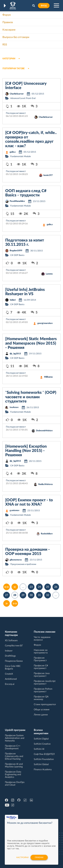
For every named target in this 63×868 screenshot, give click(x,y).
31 (39, 595)
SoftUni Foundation (44, 759)
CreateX (9, 674)
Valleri (13, 300)
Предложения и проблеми (23, 564)
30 (31, 595)
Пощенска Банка (14, 661)
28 (15, 595)
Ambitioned (11, 679)
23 (31, 587)
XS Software (11, 641)
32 (48, 595)
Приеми (39, 857)
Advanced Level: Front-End (23, 98)
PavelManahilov (17, 201)
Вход (44, 6)
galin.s (13, 152)
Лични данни (41, 715)
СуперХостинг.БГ (14, 646)
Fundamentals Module (21, 157)
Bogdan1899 (16, 251)
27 (7, 595)
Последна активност (16, 113)
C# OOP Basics (17, 255)
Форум (7, 15)
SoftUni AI (39, 749)
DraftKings (10, 656)
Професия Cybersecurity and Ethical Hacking (14, 756)
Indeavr (9, 651)
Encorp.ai (10, 684)
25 (48, 587)
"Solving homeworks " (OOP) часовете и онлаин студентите (31, 397)
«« (7, 587)
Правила (8, 22)
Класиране (9, 30)
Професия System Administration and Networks (15, 738)
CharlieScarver (17, 94)
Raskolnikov (47, 534)
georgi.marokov (45, 323)
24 (39, 587)
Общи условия (42, 710)
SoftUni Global (41, 764)
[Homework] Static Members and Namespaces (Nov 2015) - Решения (31, 343)
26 (56, 587)
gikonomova (16, 560)
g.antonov (15, 510)
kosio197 (48, 175)
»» (15, 603)
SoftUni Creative (42, 744)
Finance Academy (43, 770)
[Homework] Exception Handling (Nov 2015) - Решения (26, 451)
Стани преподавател (45, 704)
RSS (5, 45)
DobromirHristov (44, 431)
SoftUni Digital (41, 739)
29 (23, 595)
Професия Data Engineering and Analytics (13, 775)
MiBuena (48, 377)
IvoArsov (14, 407)
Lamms (49, 274)
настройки (22, 857)
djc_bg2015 (15, 354)
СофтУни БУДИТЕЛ (44, 754)
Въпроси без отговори (16, 37)
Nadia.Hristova (45, 484)
